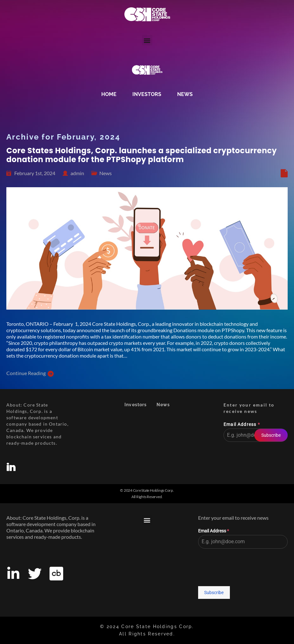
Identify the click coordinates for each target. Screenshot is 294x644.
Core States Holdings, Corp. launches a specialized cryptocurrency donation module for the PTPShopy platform (142, 155)
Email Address (242, 424)
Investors (147, 94)
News (185, 94)
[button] (147, 40)
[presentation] (256, 461)
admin (77, 173)
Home (109, 94)
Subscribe (271, 435)
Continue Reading (26, 373)
